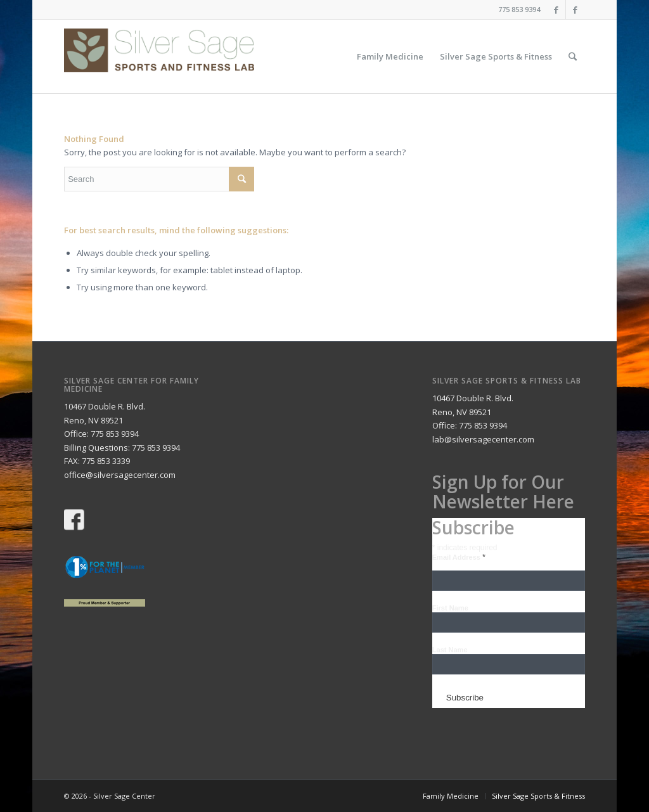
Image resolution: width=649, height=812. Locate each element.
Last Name (450, 650)
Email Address (459, 557)
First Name (450, 608)
